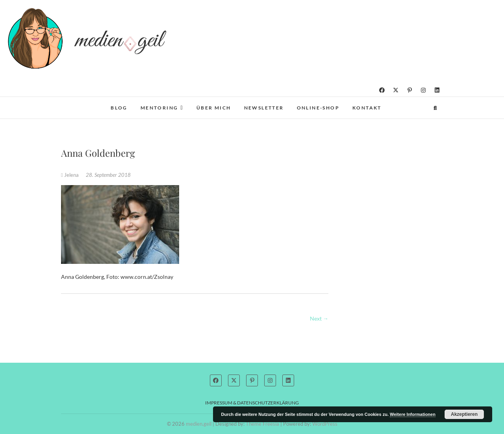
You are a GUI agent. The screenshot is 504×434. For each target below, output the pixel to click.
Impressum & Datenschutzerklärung (252, 403)
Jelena (70, 175)
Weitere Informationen (413, 414)
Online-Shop (318, 108)
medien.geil (199, 424)
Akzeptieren (464, 414)
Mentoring (159, 108)
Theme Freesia (262, 424)
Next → (319, 318)
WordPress (325, 424)
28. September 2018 (108, 175)
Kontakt (367, 108)
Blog (119, 108)
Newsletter (264, 108)
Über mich (214, 108)
